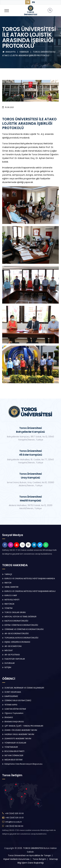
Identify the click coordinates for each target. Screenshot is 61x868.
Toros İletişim (39, 859)
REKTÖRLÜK (9, 604)
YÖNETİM (8, 608)
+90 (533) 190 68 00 (14, 826)
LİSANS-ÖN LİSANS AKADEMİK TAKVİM (21, 730)
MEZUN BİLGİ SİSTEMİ (13, 760)
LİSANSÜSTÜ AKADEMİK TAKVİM (18, 739)
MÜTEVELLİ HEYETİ (12, 600)
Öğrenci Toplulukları (14, 713)
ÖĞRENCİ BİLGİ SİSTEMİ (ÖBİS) (18, 700)
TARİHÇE (8, 574)
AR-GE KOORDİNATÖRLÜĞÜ (17, 633)
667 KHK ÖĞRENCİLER (14, 755)
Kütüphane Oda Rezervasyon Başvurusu (23, 764)
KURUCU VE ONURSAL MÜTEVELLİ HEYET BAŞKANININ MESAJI (30, 591)
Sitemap (54, 859)
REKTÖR (8, 583)
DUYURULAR (10, 663)
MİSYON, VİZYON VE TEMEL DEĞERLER (20, 617)
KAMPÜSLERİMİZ (11, 696)
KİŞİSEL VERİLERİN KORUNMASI (17, 642)
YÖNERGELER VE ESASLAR (15, 743)
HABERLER (24, 52)
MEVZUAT (9, 650)
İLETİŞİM (8, 667)
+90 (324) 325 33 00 (14, 813)
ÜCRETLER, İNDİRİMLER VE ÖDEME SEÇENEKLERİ (24, 688)
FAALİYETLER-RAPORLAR (15, 659)
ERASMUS (9, 717)
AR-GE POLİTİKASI (12, 655)
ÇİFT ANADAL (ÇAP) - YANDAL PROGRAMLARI (24, 726)
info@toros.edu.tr (14, 822)
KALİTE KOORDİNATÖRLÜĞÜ (16, 621)
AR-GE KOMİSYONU (13, 646)
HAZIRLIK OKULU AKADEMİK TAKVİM (19, 734)
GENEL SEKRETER (11, 587)
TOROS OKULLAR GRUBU (15, 612)
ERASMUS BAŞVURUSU (14, 722)
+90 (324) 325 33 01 (14, 818)
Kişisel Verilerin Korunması (16, 859)
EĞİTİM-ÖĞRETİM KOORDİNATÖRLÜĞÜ (21, 625)
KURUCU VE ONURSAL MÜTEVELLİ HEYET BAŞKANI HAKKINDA (30, 578)
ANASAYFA (9, 52)
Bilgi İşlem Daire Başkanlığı (31, 863)
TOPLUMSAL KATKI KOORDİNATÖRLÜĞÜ (21, 638)
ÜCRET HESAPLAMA (13, 692)
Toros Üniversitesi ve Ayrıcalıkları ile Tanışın (29, 855)
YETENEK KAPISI (11, 705)
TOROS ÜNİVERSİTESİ (33, 848)
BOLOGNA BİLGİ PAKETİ (14, 751)
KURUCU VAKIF (11, 595)
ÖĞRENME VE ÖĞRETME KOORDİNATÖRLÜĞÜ (24, 629)
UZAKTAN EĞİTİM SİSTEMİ (15, 709)
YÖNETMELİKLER (11, 747)
